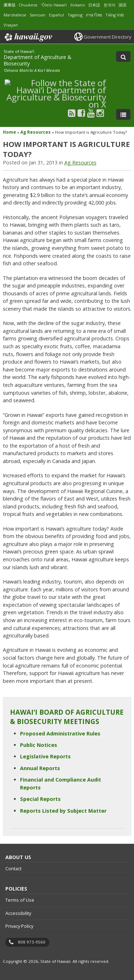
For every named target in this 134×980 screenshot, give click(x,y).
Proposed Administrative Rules (60, 733)
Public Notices (39, 745)
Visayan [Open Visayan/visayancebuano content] (11, 25)
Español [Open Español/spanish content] (56, 15)
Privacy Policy (19, 926)
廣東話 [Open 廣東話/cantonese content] (9, 5)
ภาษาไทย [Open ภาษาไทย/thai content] (94, 15)
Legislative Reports (45, 756)
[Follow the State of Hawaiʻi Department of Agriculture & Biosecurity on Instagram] (100, 113)
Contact (13, 868)
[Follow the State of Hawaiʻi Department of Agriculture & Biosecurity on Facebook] (81, 113)
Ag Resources (36, 132)
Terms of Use (20, 900)
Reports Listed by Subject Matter (63, 811)
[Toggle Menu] (123, 114)
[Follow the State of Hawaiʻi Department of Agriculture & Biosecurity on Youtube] (91, 113)
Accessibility (18, 913)
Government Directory (107, 37)
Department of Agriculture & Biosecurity (38, 60)
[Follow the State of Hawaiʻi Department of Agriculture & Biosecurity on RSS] (72, 113)
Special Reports (40, 799)
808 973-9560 (32, 942)
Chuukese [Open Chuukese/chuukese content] (28, 5)
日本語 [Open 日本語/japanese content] (94, 5)
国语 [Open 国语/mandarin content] (123, 5)
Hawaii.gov (28, 37)
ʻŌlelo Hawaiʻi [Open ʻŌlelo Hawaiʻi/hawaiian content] (54, 5)
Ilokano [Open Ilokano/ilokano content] (78, 5)
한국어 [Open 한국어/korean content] (110, 5)
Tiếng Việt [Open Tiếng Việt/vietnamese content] (115, 15)
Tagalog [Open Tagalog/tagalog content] (75, 15)
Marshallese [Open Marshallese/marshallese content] (15, 15)
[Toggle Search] (123, 56)
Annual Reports (40, 768)
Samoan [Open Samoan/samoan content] (38, 15)
